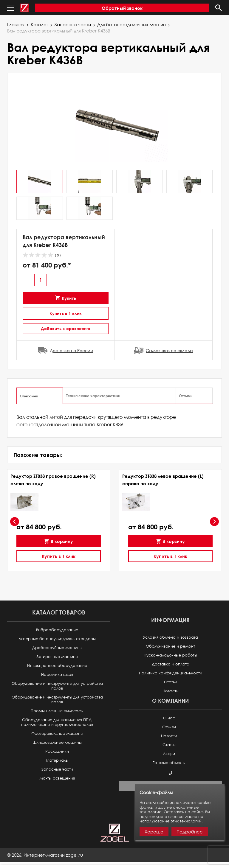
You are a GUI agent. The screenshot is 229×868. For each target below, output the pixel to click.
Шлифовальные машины (57, 742)
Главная (16, 24)
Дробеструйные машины (57, 648)
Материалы (57, 760)
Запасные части (73, 24)
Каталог (39, 24)
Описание (29, 396)
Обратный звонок (122, 8)
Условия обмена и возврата (170, 637)
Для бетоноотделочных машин (131, 24)
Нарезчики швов (57, 675)
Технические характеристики (93, 396)
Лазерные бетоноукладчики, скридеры (57, 639)
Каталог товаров (59, 612)
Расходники (57, 751)
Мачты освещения (57, 778)
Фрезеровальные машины (57, 734)
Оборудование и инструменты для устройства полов (57, 686)
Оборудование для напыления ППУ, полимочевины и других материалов (57, 722)
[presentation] (15, 522)
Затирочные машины (57, 657)
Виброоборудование (57, 630)
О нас (169, 718)
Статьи (171, 682)
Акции (169, 754)
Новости (171, 691)
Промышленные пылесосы (57, 711)
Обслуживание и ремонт (170, 646)
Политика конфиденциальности (171, 673)
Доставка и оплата (171, 664)
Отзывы (186, 396)
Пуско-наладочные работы (170, 655)
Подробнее (190, 832)
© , (45, 855)
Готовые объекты (169, 763)
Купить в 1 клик (66, 313)
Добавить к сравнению (65, 328)
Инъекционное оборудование (57, 666)
